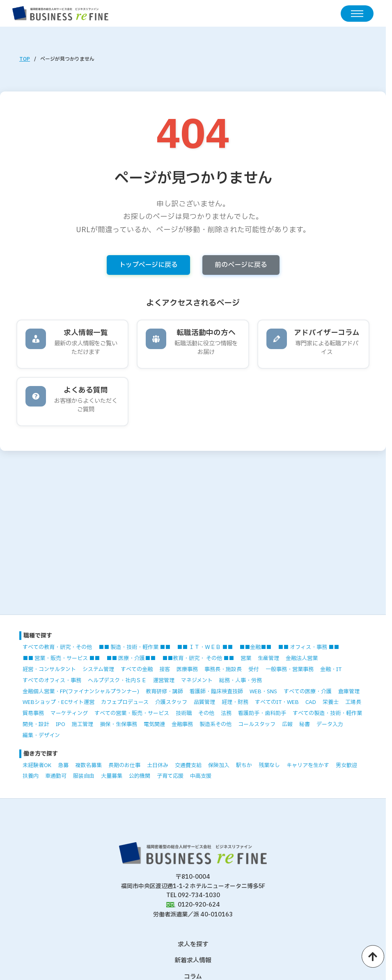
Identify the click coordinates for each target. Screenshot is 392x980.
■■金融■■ (255, 647)
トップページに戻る (148, 265)
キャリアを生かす (308, 765)
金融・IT (331, 669)
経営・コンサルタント (49, 669)
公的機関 (140, 776)
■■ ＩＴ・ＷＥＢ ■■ (205, 647)
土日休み (158, 765)
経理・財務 (235, 702)
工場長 (353, 702)
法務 (226, 713)
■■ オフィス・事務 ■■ (308, 647)
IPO (61, 724)
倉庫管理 (349, 692)
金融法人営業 (302, 658)
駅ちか (244, 765)
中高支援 (201, 776)
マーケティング (69, 713)
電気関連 (154, 724)
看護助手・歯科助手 (262, 713)
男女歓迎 (346, 765)
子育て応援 (170, 776)
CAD (311, 702)
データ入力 (330, 724)
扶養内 (31, 776)
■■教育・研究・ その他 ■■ (198, 658)
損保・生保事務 (118, 724)
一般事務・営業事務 (290, 669)
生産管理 (268, 658)
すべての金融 (137, 669)
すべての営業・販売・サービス (132, 713)
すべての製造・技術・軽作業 (327, 713)
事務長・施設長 (223, 669)
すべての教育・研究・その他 (57, 647)
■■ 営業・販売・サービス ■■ (61, 658)
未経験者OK (37, 765)
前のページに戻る (241, 265)
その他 (206, 713)
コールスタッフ (257, 724)
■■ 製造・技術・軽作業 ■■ (134, 647)
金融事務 (182, 724)
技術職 (184, 713)
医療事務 (187, 669)
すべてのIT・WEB (277, 702)
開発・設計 (36, 724)
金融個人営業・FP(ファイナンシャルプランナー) (81, 692)
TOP (25, 59)
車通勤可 (56, 776)
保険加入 (219, 765)
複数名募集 (88, 765)
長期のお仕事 (124, 765)
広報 (287, 724)
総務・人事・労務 (241, 681)
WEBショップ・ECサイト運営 (58, 702)
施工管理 (83, 724)
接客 (165, 669)
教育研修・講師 (164, 692)
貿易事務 (33, 713)
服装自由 (84, 776)
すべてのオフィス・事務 (52, 681)
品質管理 (204, 702)
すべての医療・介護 (308, 692)
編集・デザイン (41, 736)
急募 (63, 765)
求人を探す (193, 945)
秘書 (305, 724)
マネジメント (197, 681)
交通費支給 (188, 765)
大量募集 (112, 776)
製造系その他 (215, 724)
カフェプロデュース (125, 702)
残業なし (269, 765)
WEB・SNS (263, 692)
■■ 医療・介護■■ (131, 658)
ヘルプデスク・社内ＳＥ (117, 681)
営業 (246, 658)
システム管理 (98, 669)
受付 (254, 669)
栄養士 (331, 702)
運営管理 (164, 681)
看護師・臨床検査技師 (216, 692)
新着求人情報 (193, 961)
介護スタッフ (171, 702)
